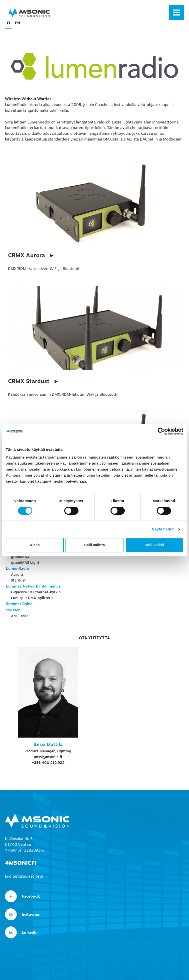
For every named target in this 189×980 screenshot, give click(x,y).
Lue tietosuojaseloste (24, 876)
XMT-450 (19, 616)
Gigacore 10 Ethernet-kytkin (36, 592)
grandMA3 (20, 557)
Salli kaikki (154, 545)
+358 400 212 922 (48, 763)
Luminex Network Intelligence (33, 586)
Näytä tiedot (163, 529)
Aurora (17, 575)
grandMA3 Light (25, 563)
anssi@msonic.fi (48, 757)
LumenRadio (17, 569)
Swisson (13, 610)
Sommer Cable (19, 604)
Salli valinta (95, 545)
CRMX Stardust (29, 381)
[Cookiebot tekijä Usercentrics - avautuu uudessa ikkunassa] (161, 431)
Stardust (18, 580)
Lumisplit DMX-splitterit (32, 598)
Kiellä (35, 545)
